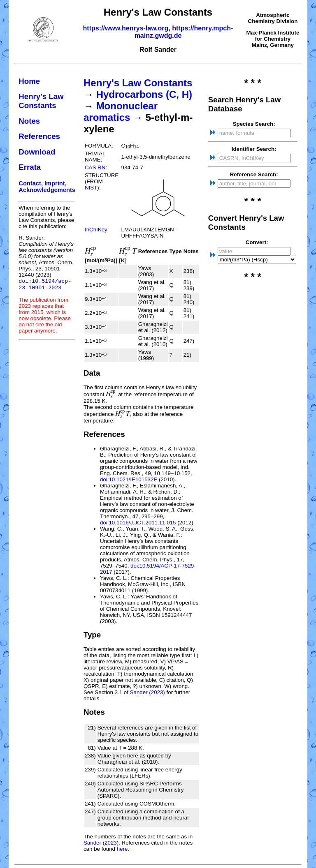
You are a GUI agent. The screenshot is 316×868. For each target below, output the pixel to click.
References (39, 136)
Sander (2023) (148, 692)
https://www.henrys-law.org (126, 28)
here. (123, 849)
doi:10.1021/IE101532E (129, 479)
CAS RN (95, 167)
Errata (30, 167)
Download (37, 152)
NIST (91, 188)
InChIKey (96, 230)
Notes (29, 121)
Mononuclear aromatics (121, 112)
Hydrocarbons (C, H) (144, 94)
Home (29, 81)
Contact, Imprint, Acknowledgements (47, 187)
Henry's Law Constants (41, 101)
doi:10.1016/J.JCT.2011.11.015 (138, 523)
